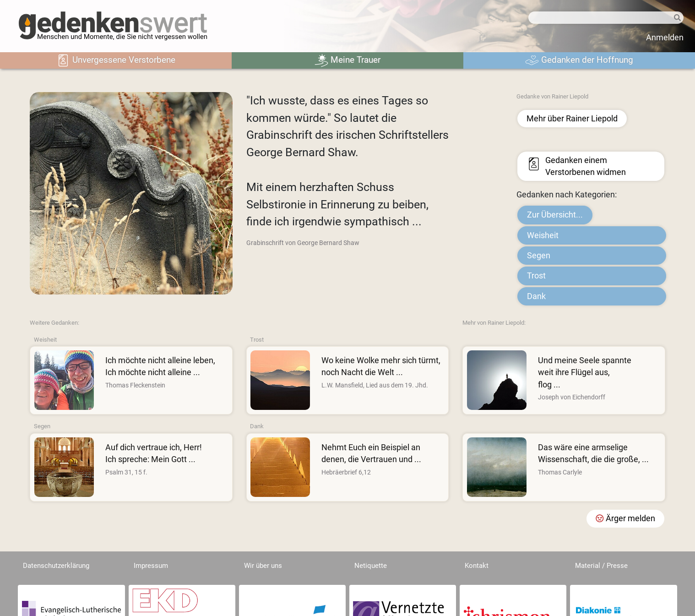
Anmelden (665, 38)
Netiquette (371, 566)
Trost (536, 276)
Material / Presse (601, 566)
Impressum (151, 566)
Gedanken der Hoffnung (579, 60)
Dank (536, 296)
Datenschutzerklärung (56, 566)
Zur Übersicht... (555, 215)
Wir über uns (263, 566)
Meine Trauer (347, 60)
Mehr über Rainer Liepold (572, 119)
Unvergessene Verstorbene (116, 60)
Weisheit (543, 235)
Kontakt (477, 566)
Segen (539, 256)
